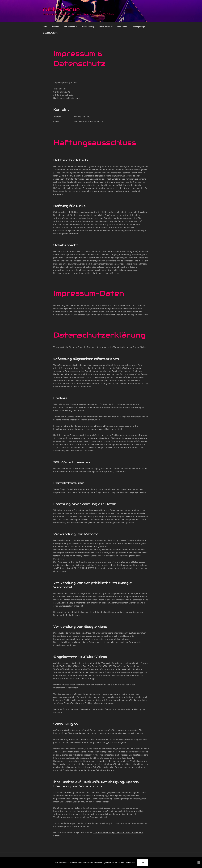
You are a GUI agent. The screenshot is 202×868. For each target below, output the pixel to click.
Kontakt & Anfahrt (50, 33)
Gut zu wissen (106, 27)
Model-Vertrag (88, 27)
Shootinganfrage (138, 27)
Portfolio (55, 27)
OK (142, 862)
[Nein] (199, 862)
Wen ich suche (71, 27)
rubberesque (61, 9)
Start (45, 27)
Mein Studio (122, 27)
